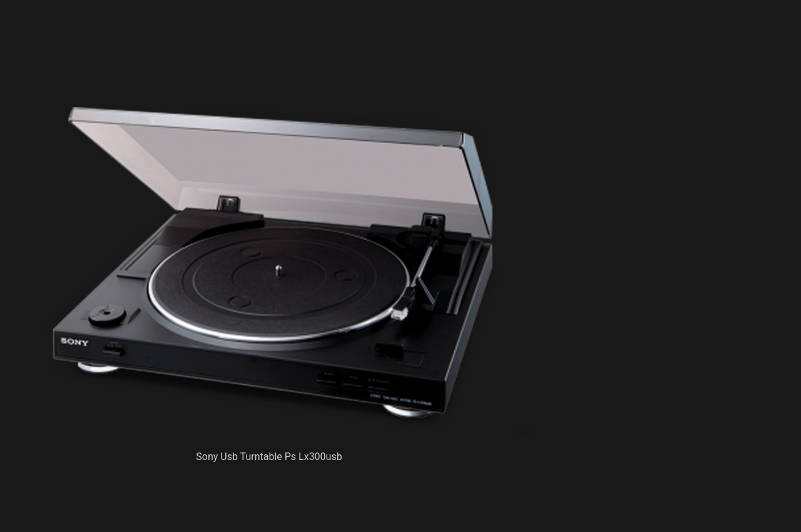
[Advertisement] (288, 75)
